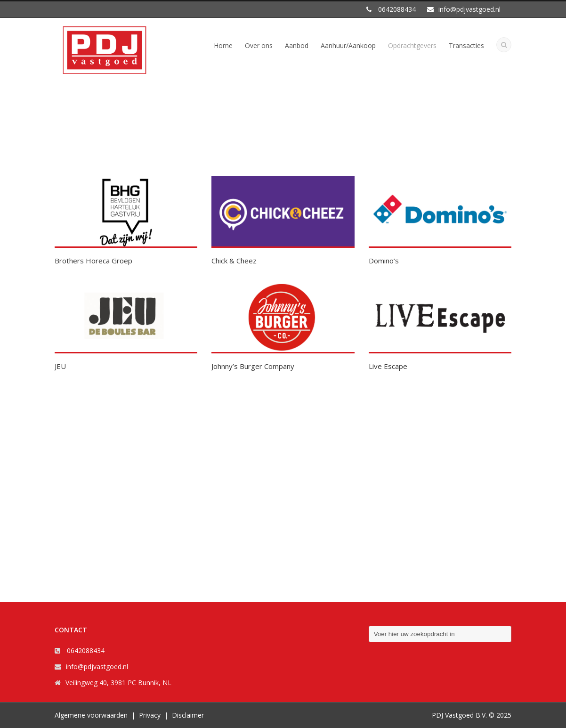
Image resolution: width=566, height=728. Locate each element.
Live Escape (388, 366)
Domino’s (384, 261)
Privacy (150, 715)
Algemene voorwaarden (91, 715)
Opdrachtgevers (412, 45)
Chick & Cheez (234, 261)
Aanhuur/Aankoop (348, 45)
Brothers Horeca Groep (93, 261)
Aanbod (297, 45)
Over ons (259, 45)
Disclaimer (188, 715)
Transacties (466, 45)
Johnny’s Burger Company (253, 366)
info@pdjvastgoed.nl (97, 667)
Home (223, 45)
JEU (60, 366)
